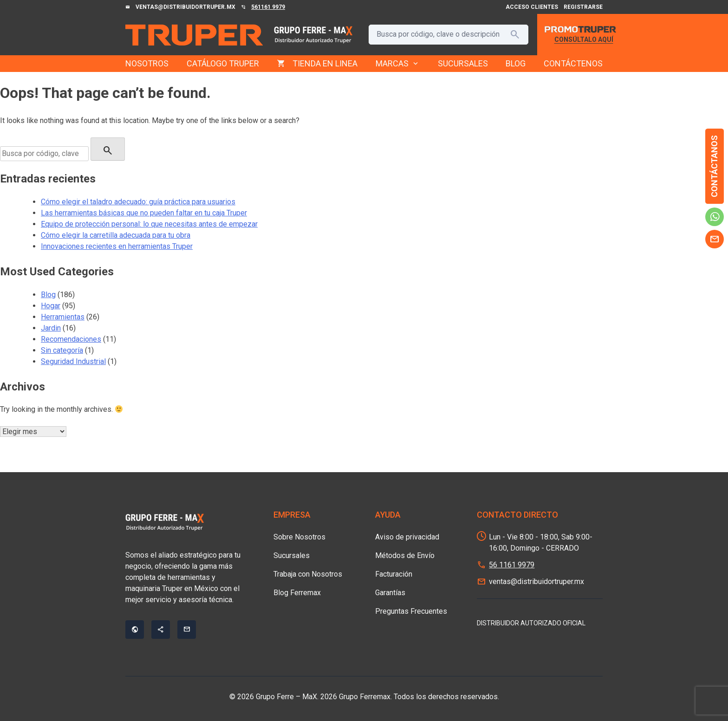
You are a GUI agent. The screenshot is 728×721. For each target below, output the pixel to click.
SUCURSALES (463, 63)
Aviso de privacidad (407, 537)
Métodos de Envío (405, 555)
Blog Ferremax (297, 593)
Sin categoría (62, 350)
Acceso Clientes (532, 7)
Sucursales (292, 555)
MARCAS (398, 64)
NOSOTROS (147, 63)
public (135, 630)
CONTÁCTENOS (573, 63)
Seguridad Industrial (73, 361)
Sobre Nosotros (299, 537)
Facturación (394, 574)
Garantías (390, 593)
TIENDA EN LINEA (325, 63)
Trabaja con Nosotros (308, 574)
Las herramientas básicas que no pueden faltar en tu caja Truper (144, 213)
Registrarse (583, 7)
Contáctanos (714, 166)
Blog (48, 295)
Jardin (51, 328)
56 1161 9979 (512, 565)
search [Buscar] (515, 34)
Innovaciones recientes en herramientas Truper (117, 246)
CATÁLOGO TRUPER (223, 63)
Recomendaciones (71, 339)
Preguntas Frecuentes (411, 611)
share (161, 630)
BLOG (516, 63)
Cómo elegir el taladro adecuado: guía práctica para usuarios (138, 202)
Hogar (51, 306)
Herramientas (63, 317)
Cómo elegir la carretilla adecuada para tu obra (116, 235)
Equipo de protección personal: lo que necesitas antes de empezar (149, 224)
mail (715, 239)
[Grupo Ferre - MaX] (194, 35)
